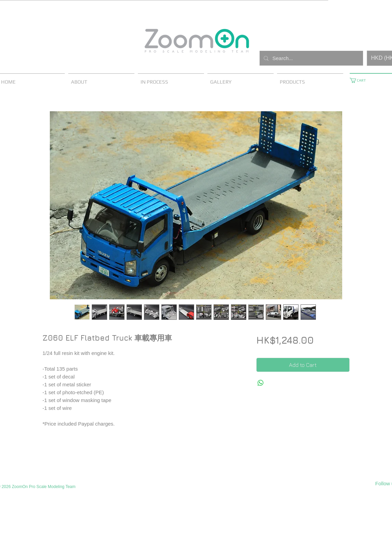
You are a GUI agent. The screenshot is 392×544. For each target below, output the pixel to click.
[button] (360, 80)
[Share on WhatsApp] (261, 383)
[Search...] (311, 58)
